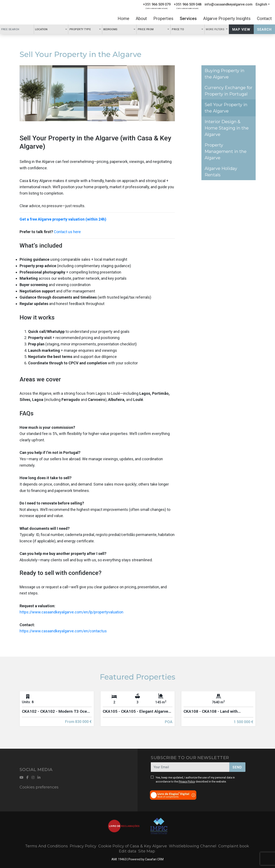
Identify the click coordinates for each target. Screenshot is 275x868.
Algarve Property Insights (227, 19)
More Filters (216, 29)
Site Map (147, 851)
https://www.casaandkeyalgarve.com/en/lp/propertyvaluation (71, 612)
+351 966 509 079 (157, 4)
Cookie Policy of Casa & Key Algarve (133, 846)
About (141, 19)
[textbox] (50, 29)
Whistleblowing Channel (193, 846)
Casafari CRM (154, 859)
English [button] (261, 4)
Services (188, 19)
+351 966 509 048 (188, 4)
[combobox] (51, 29)
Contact (264, 19)
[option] (57, 712)
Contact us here (67, 232)
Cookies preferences (39, 787)
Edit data (128, 851)
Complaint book (234, 846)
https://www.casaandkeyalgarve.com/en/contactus (63, 631)
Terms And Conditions (46, 846)
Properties (163, 19)
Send (237, 767)
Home (123, 19)
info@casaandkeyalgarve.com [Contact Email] (229, 4)
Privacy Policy (187, 782)
